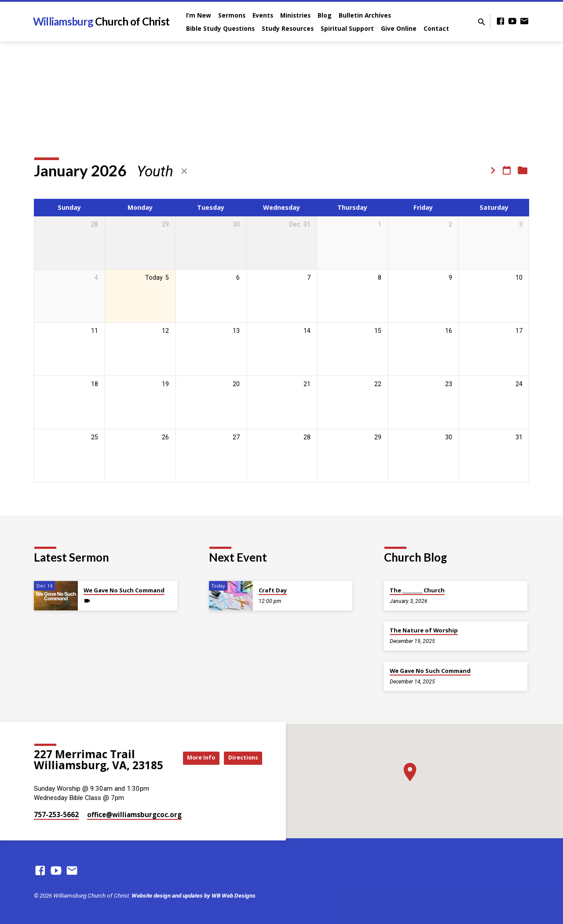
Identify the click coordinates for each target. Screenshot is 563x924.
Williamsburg (101, 21)
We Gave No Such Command (124, 590)
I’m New (199, 15)
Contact (436, 28)
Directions (240, 766)
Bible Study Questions (220, 28)
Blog (325, 15)
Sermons (232, 15)
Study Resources (288, 28)
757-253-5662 (56, 814)
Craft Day (273, 590)
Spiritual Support (347, 28)
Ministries (295, 15)
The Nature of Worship (424, 630)
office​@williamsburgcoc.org (134, 814)
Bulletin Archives (365, 15)
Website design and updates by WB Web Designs (194, 895)
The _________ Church (417, 590)
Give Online (399, 28)
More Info (240, 749)
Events (263, 15)
